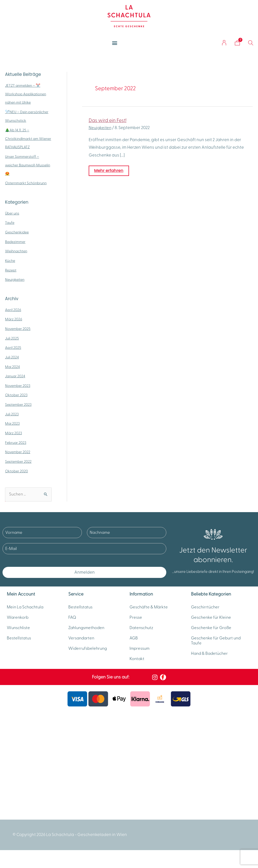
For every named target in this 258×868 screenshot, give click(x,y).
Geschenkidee (18, 232)
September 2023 (19, 405)
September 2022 (19, 462)
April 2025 (13, 348)
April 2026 (13, 310)
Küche (10, 261)
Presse (136, 620)
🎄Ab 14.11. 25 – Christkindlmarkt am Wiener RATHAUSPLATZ (25, 139)
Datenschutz (142, 631)
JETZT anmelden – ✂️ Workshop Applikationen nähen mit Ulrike (26, 94)
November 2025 (18, 329)
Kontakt (137, 666)
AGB (134, 643)
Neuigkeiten (15, 280)
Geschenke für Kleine (212, 620)
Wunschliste (19, 631)
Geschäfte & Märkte (149, 608)
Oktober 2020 (17, 471)
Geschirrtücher (206, 608)
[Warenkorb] (237, 43)
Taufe (10, 223)
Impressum (140, 655)
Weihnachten (16, 251)
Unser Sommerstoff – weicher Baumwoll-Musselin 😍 (23, 165)
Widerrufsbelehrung (89, 655)
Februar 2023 (16, 443)
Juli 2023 (12, 414)
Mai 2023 (12, 424)
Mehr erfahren (109, 170)
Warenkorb (18, 620)
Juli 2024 (12, 357)
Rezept (11, 270)
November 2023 (18, 386)
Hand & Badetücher (210, 660)
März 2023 (14, 433)
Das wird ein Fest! (108, 120)
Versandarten (82, 643)
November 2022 (18, 452)
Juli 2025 (12, 338)
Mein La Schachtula (26, 608)
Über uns (12, 213)
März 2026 (14, 319)
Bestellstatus (20, 643)
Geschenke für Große (212, 631)
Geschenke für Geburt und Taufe (217, 645)
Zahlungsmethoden (88, 631)
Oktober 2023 (17, 395)
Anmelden (85, 573)
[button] (115, 43)
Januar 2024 (15, 376)
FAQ (73, 620)
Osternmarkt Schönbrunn (26, 183)
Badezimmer (16, 242)
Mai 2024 (12, 367)
